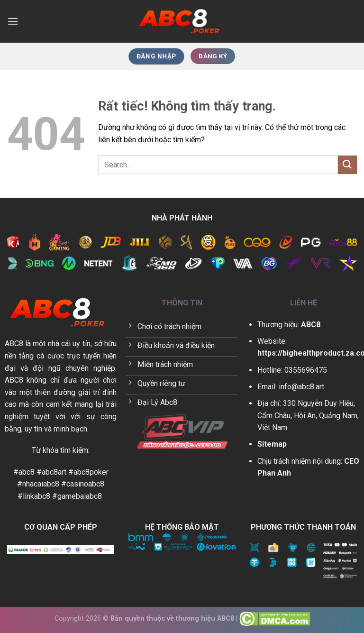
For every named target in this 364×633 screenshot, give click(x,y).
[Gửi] (347, 165)
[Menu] (13, 21)
